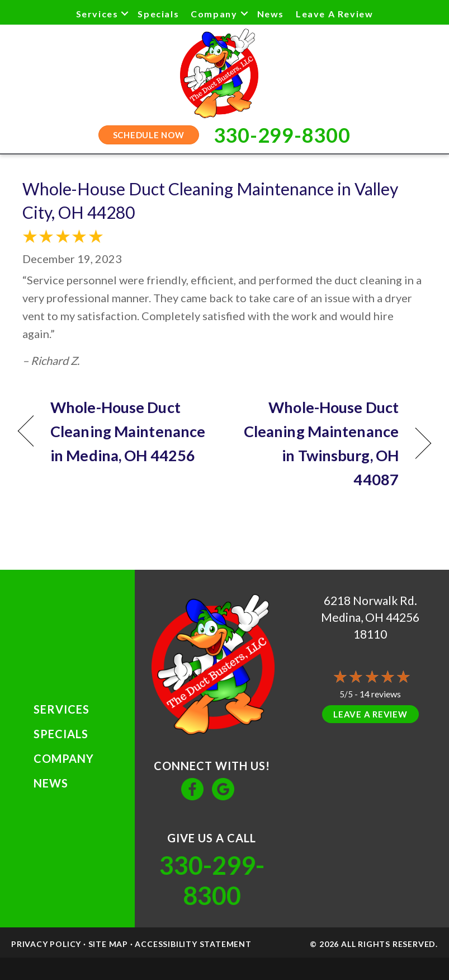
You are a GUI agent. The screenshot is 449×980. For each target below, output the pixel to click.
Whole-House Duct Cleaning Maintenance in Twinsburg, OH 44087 (318, 444)
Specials (158, 14)
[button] (125, 14)
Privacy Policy (46, 944)
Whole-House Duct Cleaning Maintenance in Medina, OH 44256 (128, 431)
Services (97, 14)
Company (214, 14)
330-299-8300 (212, 880)
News (271, 14)
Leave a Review (334, 14)
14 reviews (380, 694)
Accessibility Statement (193, 944)
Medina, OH (352, 617)
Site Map (108, 944)
